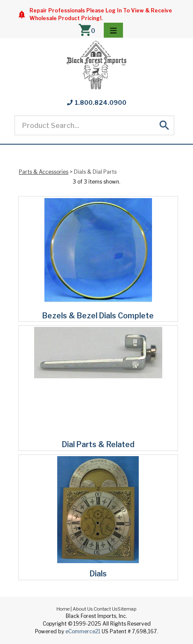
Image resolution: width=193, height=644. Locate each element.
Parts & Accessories (44, 172)
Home (63, 609)
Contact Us (105, 609)
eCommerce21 (83, 631)
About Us (83, 609)
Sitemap (127, 609)
